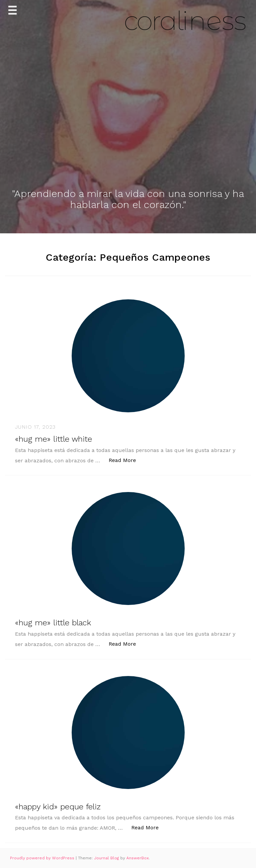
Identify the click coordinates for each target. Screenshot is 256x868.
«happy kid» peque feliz (58, 807)
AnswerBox (137, 858)
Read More (126, 460)
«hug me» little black (53, 623)
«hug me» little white (53, 439)
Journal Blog (107, 858)
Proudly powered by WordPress (43, 858)
